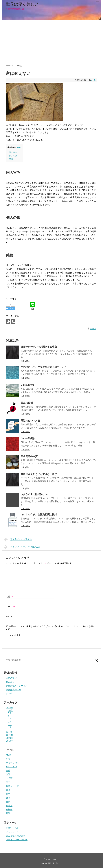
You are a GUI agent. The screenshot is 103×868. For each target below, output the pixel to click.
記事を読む (25, 361)
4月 (10, 719)
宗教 (8, 771)
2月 (10, 725)
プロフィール (12, 832)
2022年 (10, 732)
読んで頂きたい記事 (16, 836)
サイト (9, 616)
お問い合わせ (12, 828)
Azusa (93, 329)
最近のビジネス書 (30, 421)
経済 (8, 802)
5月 (10, 716)
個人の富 (12, 156)
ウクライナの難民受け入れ (35, 494)
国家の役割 (27, 403)
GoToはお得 (27, 385)
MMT (8, 755)
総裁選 (9, 806)
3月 (10, 722)
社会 (93, 80)
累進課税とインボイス (17, 686)
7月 (10, 713)
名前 (9, 597)
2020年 (10, 738)
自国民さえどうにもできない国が (39, 474)
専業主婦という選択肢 (18, 540)
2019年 (10, 741)
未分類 (9, 778)
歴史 (8, 782)
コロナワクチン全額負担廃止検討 (39, 515)
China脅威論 (28, 439)
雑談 (8, 813)
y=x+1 (9, 693)
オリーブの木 (12, 763)
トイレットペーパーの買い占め (22, 547)
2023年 (10, 708)
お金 (8, 759)
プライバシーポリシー (17, 840)
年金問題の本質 (29, 456)
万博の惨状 (11, 678)
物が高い (10, 682)
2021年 (10, 735)
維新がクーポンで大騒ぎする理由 (39, 347)
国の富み (12, 152)
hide (19, 147)
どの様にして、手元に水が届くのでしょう (44, 367)
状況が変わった (14, 690)
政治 (8, 774)
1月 (10, 727)
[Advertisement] (51, 41)
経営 (8, 798)
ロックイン (11, 767)
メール (10, 606)
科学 (8, 794)
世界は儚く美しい (22, 4)
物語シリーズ (12, 786)
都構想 (9, 809)
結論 (10, 159)
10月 (10, 710)
